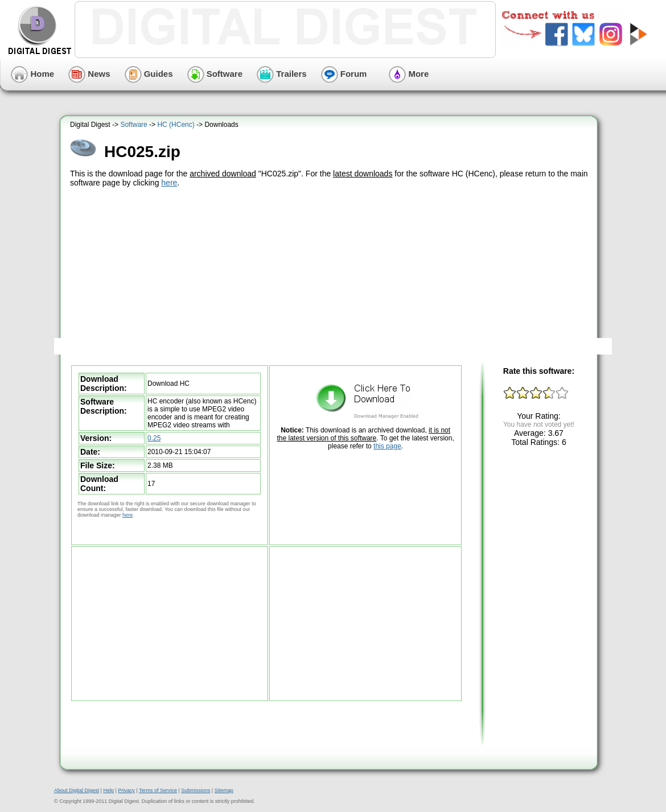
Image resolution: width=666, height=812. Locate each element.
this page (387, 446)
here (169, 183)
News (89, 74)
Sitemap (224, 790)
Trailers (282, 74)
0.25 (154, 438)
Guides (149, 74)
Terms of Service (158, 790)
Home (32, 74)
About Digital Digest (77, 790)
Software (215, 74)
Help (108, 790)
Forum (344, 74)
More (409, 74)
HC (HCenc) (176, 125)
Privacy (126, 790)
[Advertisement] (330, 275)
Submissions (196, 790)
